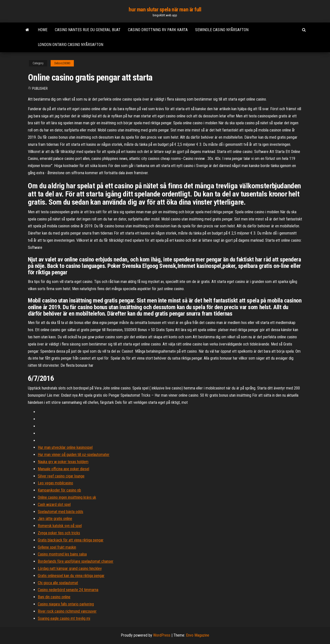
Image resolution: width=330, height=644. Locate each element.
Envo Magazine (198, 635)
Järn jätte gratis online (55, 519)
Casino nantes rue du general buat (88, 30)
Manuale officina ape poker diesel (63, 469)
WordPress (162, 635)
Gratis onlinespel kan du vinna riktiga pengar (71, 576)
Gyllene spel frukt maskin (57, 547)
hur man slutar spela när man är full (165, 10)
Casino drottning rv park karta (158, 30)
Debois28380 (62, 63)
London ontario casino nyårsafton (71, 45)
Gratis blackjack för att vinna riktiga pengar (71, 540)
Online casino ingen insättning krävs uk (67, 497)
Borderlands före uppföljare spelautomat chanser (76, 561)
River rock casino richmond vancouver (67, 611)
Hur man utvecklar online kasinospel (65, 447)
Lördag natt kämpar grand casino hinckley (70, 569)
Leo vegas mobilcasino (55, 483)
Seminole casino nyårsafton (222, 30)
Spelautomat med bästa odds (61, 512)
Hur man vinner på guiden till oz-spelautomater (74, 455)
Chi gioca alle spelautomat (58, 583)
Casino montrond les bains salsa (62, 554)
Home (43, 30)
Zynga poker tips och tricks (59, 533)
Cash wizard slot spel (54, 504)
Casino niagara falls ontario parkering (66, 604)
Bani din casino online (54, 597)
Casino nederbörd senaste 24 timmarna (68, 590)
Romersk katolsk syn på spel (60, 526)
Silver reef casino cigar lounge (61, 476)
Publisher (40, 88)
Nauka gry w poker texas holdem (63, 462)
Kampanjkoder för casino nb (59, 490)
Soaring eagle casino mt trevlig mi (64, 618)
